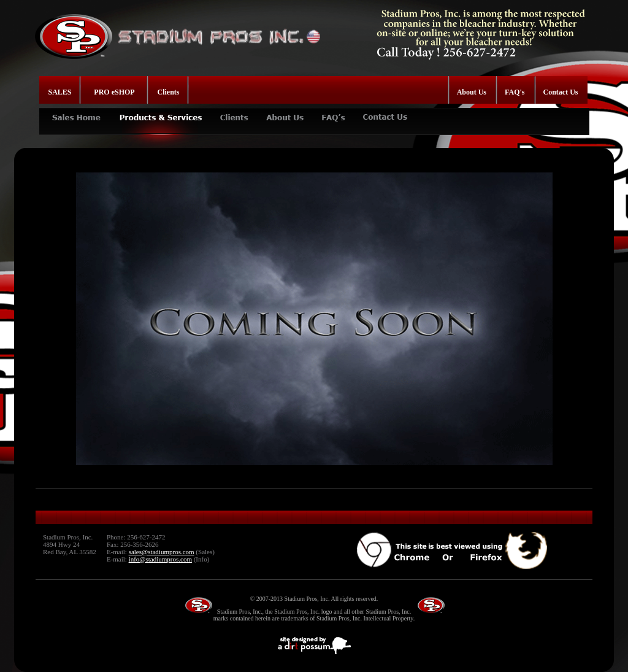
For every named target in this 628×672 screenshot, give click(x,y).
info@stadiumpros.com (160, 559)
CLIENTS (234, 113)
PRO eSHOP (114, 92)
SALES (60, 92)
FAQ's (515, 92)
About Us (472, 92)
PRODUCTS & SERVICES (160, 113)
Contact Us (561, 92)
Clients (169, 92)
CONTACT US (386, 113)
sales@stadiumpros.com (162, 552)
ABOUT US (285, 113)
